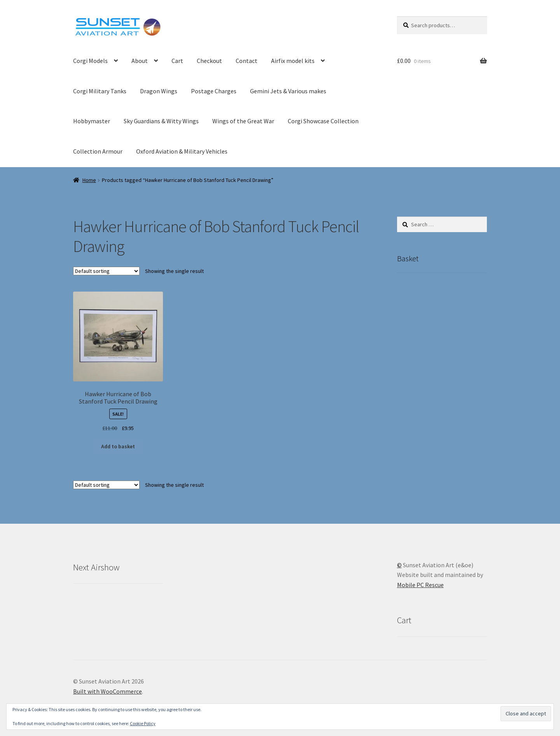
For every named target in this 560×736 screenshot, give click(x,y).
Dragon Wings (159, 91)
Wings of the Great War (243, 121)
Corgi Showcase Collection (323, 121)
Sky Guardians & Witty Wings (161, 121)
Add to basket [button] (118, 446)
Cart (177, 61)
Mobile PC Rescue (420, 585)
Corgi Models (90, 61)
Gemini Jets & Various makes (288, 91)
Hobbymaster (92, 121)
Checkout (209, 61)
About (140, 61)
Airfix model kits (293, 61)
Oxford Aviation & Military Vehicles (182, 151)
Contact (247, 61)
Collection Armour (98, 151)
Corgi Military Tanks (100, 91)
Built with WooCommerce (108, 691)
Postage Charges (214, 91)
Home (89, 180)
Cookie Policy (143, 723)
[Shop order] (106, 271)
